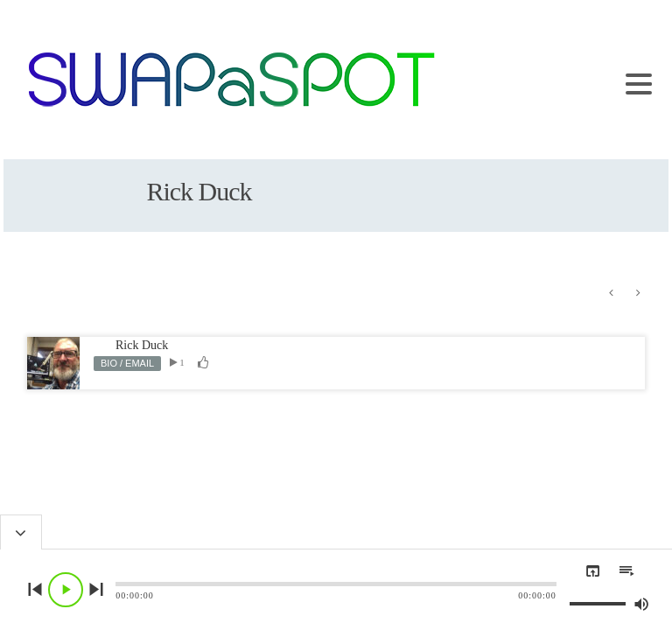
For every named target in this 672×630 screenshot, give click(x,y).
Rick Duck (142, 345)
